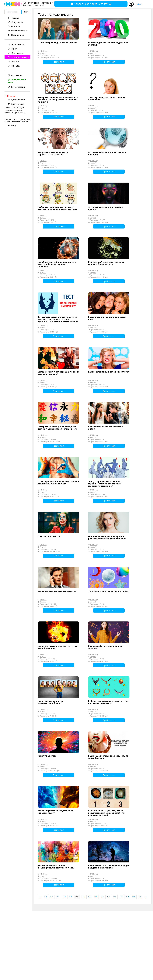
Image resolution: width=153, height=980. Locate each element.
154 (70, 897)
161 (115, 897)
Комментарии (16, 87)
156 (83, 897)
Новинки (14, 26)
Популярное (16, 22)
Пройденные (16, 35)
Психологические (18, 57)
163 (127, 897)
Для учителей (16, 100)
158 (96, 897)
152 (58, 897)
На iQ (12, 49)
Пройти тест (58, 62)
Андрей (43, 53)
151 (52, 897)
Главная (13, 18)
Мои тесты (15, 75)
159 (102, 897)
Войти (138, 4)
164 (134, 897)
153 (64, 897)
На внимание (16, 44)
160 (108, 897)
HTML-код (44, 51)
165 (140, 897)
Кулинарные (16, 53)
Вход (12, 125)
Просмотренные (18, 31)
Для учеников (16, 104)
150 (45, 897)
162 (121, 897)
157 (89, 897)
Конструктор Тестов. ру (38, 4)
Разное (13, 61)
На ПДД (14, 66)
